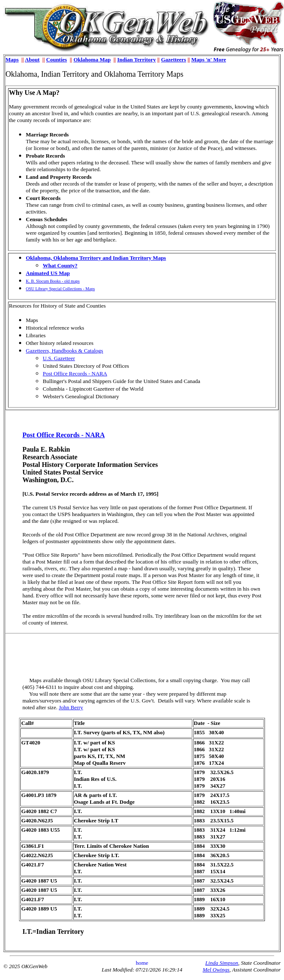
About (32, 60)
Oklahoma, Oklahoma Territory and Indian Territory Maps (96, 258)
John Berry (71, 707)
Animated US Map (48, 273)
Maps (12, 60)
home (142, 963)
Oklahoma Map (92, 60)
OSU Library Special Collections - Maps (60, 289)
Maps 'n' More (209, 60)
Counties (57, 60)
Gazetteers (173, 60)
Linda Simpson (222, 963)
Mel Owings (216, 970)
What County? (60, 265)
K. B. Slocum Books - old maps (53, 281)
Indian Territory (136, 60)
